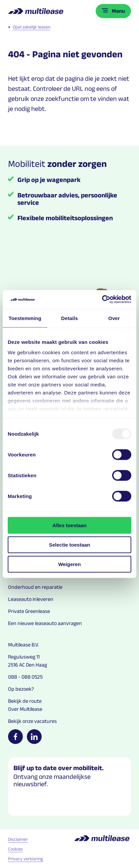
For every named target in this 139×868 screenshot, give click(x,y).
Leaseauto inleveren (31, 599)
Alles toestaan (69, 525)
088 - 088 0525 (25, 677)
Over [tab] (114, 318)
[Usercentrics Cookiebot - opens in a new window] (102, 300)
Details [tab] (69, 318)
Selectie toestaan (70, 544)
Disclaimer (18, 839)
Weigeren (69, 564)
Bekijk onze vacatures (32, 721)
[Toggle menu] (113, 11)
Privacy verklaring (26, 859)
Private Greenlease (29, 611)
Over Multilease (25, 709)
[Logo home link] (36, 11)
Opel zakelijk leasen (29, 27)
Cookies (15, 849)
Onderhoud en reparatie (35, 587)
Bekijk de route (25, 701)
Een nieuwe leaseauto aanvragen (45, 623)
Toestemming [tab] (25, 318)
